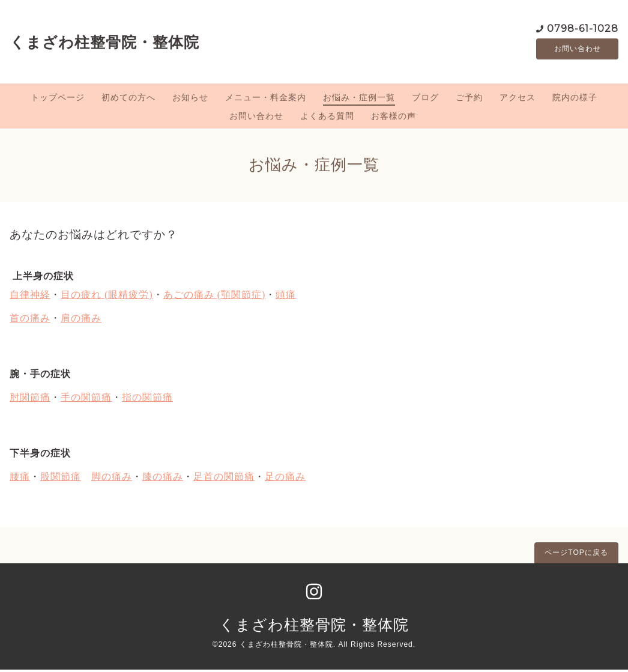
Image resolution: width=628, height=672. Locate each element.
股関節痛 (61, 478)
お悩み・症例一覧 (359, 99)
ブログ (425, 99)
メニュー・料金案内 (266, 99)
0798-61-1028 (583, 29)
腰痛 (20, 478)
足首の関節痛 (224, 478)
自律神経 (30, 296)
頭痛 (286, 296)
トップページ (58, 99)
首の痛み (30, 320)
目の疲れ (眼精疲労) (107, 296)
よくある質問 (327, 118)
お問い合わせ (578, 50)
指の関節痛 (147, 399)
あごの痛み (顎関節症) (215, 296)
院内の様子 (575, 99)
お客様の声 (394, 118)
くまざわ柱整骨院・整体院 (104, 43)
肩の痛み (81, 320)
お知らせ (190, 99)
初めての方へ (128, 99)
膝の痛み (163, 478)
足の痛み (285, 478)
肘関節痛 (30, 399)
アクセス (518, 99)
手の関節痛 (86, 399)
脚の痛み (112, 478)
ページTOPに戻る (576, 554)
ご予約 (469, 99)
